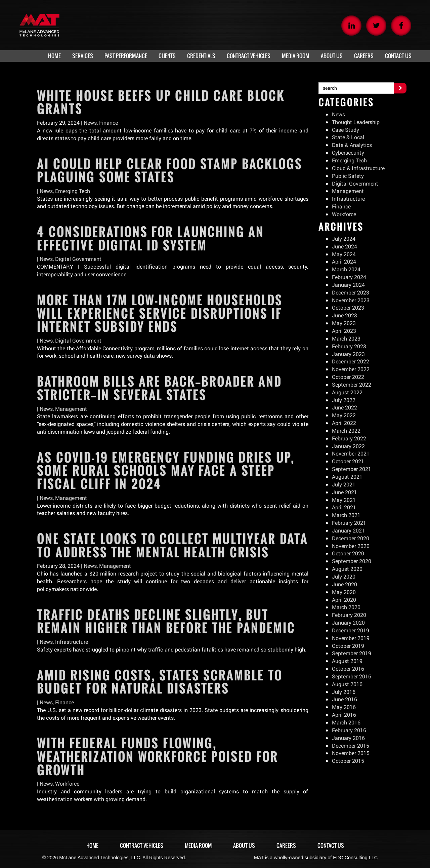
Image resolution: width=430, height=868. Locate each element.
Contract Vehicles (141, 845)
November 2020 (351, 546)
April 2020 (344, 600)
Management (71, 409)
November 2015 (351, 753)
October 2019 (348, 646)
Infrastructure (72, 642)
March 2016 (346, 722)
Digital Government (78, 259)
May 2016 (344, 707)
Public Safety (348, 176)
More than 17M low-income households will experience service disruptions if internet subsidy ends (160, 313)
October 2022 (348, 377)
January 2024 (348, 285)
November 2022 (351, 369)
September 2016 (352, 676)
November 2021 (351, 453)
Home (92, 845)
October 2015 (348, 761)
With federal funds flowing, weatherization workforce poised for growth (158, 756)
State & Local (348, 137)
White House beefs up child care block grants (161, 102)
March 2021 (346, 515)
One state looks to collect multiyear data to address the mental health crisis (173, 545)
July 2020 (344, 576)
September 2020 (352, 561)
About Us (245, 845)
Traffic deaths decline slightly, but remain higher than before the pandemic (166, 621)
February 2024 (349, 277)
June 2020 (345, 584)
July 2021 (344, 484)
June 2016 (345, 699)
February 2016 (349, 730)
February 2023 (349, 346)
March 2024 (346, 269)
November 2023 (351, 300)
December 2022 (351, 361)
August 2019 (347, 661)
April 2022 (344, 423)
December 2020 (351, 538)
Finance (109, 123)
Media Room (199, 845)
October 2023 (348, 307)
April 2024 (344, 261)
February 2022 (349, 438)
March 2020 (346, 607)
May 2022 (344, 415)
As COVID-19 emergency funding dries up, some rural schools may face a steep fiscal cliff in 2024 (166, 470)
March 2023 (346, 338)
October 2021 (348, 461)
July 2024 (344, 239)
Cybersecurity (348, 152)
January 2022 (348, 446)
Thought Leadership (356, 122)
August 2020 (347, 569)
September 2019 (352, 653)
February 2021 (349, 523)
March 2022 (346, 430)
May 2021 (344, 500)
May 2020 (344, 592)
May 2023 (344, 323)
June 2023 (345, 315)
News (90, 123)
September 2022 (352, 384)
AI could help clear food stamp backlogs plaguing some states (170, 170)
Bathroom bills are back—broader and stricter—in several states (159, 388)
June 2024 (345, 246)
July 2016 (344, 692)
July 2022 (344, 400)
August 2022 (347, 392)
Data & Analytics (352, 145)
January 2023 (348, 354)
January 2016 (348, 738)
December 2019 (351, 630)
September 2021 (352, 469)
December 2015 (351, 745)
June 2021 (345, 492)
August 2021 (347, 477)
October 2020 (348, 553)
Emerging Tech (73, 191)
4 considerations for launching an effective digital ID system (150, 238)
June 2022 (345, 407)
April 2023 (344, 331)
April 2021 (344, 507)
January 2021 (348, 530)
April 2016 (344, 715)
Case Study (346, 130)
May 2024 (344, 254)
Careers (287, 845)
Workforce (67, 783)
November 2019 (351, 638)
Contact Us (331, 845)
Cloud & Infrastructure (358, 168)
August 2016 (347, 684)
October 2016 (348, 668)
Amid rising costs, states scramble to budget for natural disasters (160, 682)
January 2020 (348, 622)
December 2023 (351, 292)
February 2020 (349, 615)
